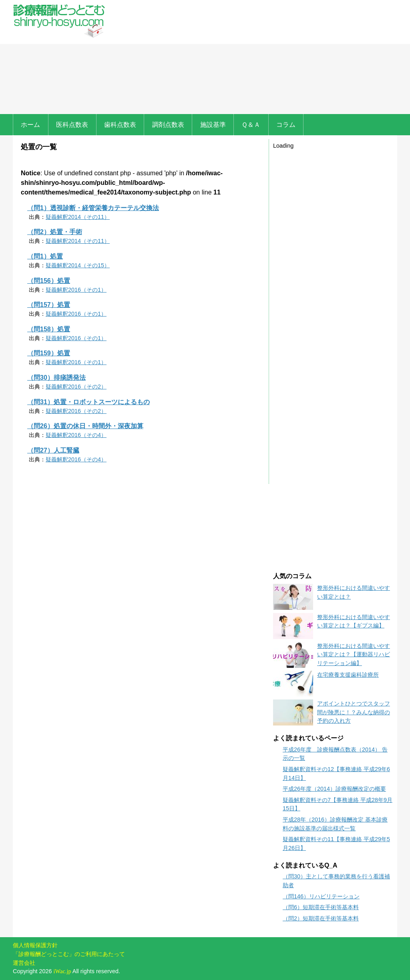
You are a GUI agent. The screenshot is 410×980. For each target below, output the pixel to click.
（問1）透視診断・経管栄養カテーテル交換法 (93, 208)
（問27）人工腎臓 (53, 450)
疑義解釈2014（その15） (78, 265)
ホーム (30, 125)
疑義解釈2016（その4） (76, 435)
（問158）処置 (49, 329)
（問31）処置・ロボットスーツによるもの (88, 402)
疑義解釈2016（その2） (76, 387)
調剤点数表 (168, 125)
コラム (286, 125)
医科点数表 (72, 125)
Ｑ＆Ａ (251, 125)
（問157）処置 (49, 305)
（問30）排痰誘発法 (56, 378)
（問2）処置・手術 (55, 232)
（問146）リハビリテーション (321, 896)
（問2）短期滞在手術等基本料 (321, 918)
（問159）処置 (49, 353)
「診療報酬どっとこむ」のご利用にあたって (69, 954)
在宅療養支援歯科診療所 (348, 675)
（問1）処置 (45, 256)
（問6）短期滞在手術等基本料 (321, 907)
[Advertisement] (253, 58)
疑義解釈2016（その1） (76, 290)
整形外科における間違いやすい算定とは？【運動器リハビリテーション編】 (354, 654)
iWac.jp (62, 971)
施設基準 (213, 125)
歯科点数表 (120, 125)
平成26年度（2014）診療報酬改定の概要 (334, 789)
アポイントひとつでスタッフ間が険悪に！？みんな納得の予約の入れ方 (354, 712)
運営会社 (24, 963)
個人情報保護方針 (35, 945)
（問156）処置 (49, 281)
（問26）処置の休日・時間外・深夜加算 (85, 426)
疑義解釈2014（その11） (78, 217)
